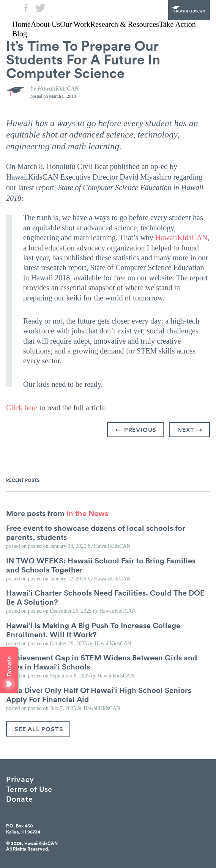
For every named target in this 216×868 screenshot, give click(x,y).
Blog (20, 34)
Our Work (75, 24)
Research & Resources (125, 24)
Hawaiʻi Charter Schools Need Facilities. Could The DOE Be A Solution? (105, 597)
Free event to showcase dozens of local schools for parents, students (96, 532)
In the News (87, 513)
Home (21, 24)
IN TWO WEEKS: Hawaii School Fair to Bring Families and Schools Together (101, 565)
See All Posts (39, 729)
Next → (190, 430)
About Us (45, 24)
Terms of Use (29, 789)
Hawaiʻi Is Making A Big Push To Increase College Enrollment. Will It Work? (93, 630)
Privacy (20, 779)
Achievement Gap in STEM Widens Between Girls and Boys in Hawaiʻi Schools (102, 662)
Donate (19, 798)
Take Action (177, 24)
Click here (22, 408)
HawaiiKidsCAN (189, 10)
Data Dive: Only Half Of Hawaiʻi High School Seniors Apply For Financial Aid (99, 694)
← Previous (136, 430)
